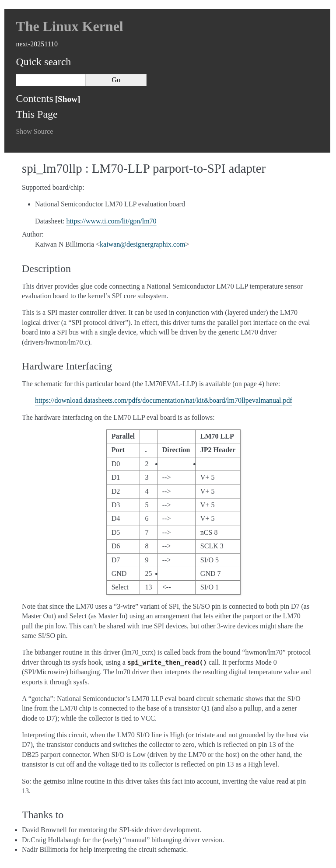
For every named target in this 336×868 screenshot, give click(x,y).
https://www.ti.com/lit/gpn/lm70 (112, 221)
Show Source (34, 131)
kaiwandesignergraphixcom (142, 244)
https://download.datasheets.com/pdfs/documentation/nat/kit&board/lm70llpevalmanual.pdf (164, 400)
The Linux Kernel (69, 26)
